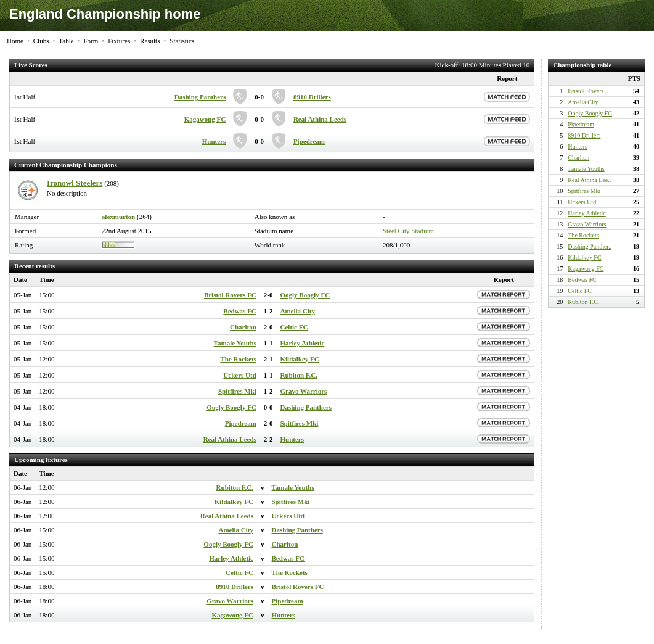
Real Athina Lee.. (589, 180)
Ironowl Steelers (75, 183)
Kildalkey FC (300, 359)
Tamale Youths (235, 343)
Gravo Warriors (304, 391)
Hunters (214, 141)
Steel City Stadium (408, 231)
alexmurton (118, 217)
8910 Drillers (312, 97)
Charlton (243, 327)
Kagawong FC (205, 119)
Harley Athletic (303, 343)
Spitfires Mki (237, 391)
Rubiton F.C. (299, 375)
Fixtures (119, 41)
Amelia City (298, 311)
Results (150, 41)
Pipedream (309, 141)
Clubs (41, 41)
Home (15, 41)
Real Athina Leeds (320, 119)
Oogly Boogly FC (305, 295)
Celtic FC (294, 327)
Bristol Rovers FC (230, 295)
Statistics (182, 41)
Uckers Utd (239, 375)
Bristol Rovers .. (588, 91)
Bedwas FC (239, 311)
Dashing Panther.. (590, 246)
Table (66, 41)
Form (91, 41)
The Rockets (238, 359)
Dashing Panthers (200, 97)
